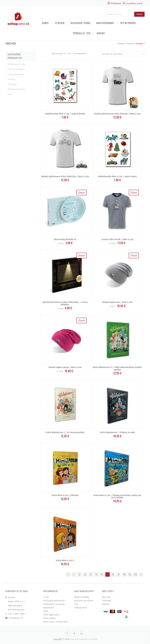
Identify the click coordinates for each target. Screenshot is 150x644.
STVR (46, 611)
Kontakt (101, 33)
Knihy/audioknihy (105, 23)
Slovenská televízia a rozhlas (84, 639)
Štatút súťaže (49, 618)
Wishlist (106, 604)
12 (135, 574)
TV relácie (60, 23)
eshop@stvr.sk (16, 618)
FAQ (76, 604)
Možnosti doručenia (84, 601)
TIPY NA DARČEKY (128, 23)
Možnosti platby (82, 597)
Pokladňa (106, 601)
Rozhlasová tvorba (80, 23)
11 (130, 574)
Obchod (130, 43)
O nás (46, 597)
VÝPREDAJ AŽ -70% (82, 33)
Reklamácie (49, 608)
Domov (45, 23)
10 (124, 574)
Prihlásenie (116, 3)
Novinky (11, 79)
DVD (10, 94)
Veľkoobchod (80, 608)
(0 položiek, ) (134, 3)
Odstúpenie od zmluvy (54, 604)
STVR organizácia (51, 615)
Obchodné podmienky (54, 601)
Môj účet (106, 597)
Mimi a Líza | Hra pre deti (55, 622)
